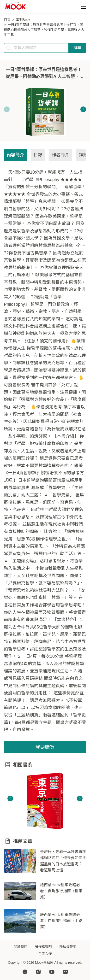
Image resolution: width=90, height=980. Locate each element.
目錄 (38, 155)
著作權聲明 (43, 947)
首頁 (7, 20)
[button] (83, 7)
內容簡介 (15, 155)
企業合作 (45, 954)
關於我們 (21, 947)
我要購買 (45, 747)
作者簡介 (60, 155)
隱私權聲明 (68, 947)
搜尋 (77, 48)
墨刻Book (23, 20)
